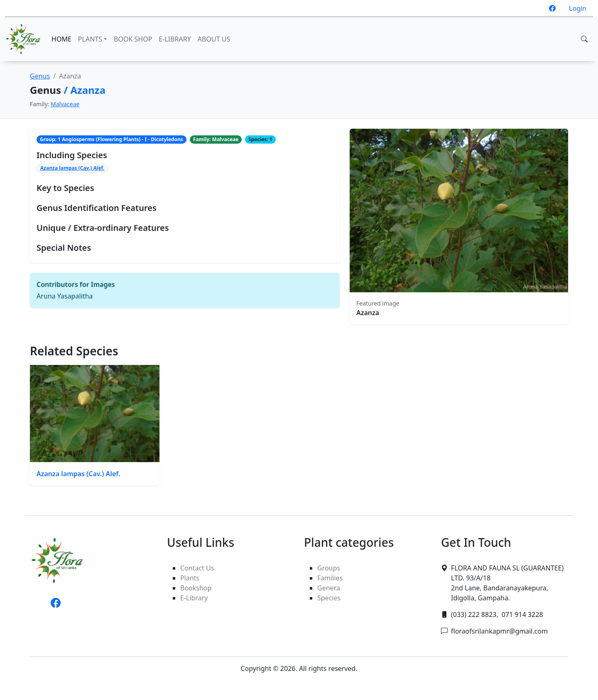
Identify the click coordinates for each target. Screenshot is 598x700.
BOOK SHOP (133, 39)
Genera (329, 588)
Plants (190, 578)
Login (578, 8)
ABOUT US (214, 39)
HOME (61, 39)
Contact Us (197, 568)
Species (329, 598)
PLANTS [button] (90, 39)
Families (330, 578)
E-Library (194, 598)
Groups (329, 568)
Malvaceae (65, 104)
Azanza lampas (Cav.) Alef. (72, 168)
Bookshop (196, 588)
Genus (40, 76)
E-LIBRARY (175, 39)
